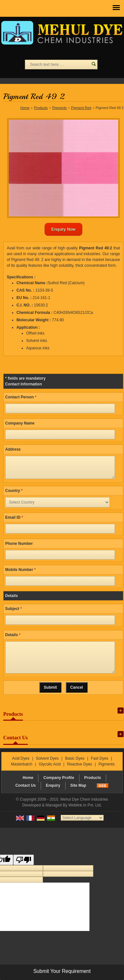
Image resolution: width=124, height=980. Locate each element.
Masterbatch (22, 774)
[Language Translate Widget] (82, 827)
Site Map (78, 795)
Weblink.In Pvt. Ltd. (85, 815)
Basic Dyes (75, 768)
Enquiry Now (63, 229)
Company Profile (59, 787)
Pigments (59, 108)
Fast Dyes (99, 768)
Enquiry (53, 795)
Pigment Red (81, 108)
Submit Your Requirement (62, 971)
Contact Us (26, 795)
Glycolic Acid (50, 774)
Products (41, 108)
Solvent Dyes (47, 768)
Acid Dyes (21, 768)
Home (25, 108)
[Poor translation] (24, 870)
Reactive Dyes (80, 774)
